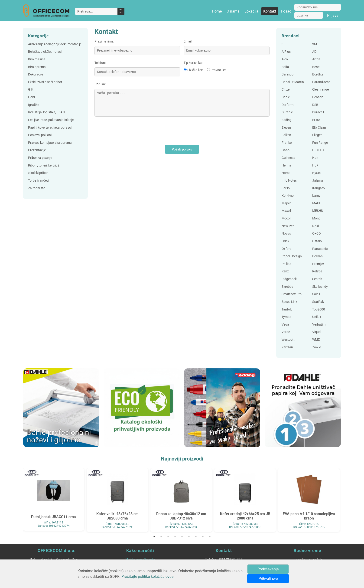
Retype (317, 271)
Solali (316, 294)
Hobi (31, 97)
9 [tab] (210, 536)
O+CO (317, 234)
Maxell (286, 211)
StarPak (318, 302)
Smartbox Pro (292, 294)
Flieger (317, 135)
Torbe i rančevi (38, 181)
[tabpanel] (54, 499)
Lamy (316, 196)
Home (217, 11)
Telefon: (100, 63)
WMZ (316, 340)
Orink (285, 241)
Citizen (286, 90)
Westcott (288, 340)
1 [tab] (154, 536)
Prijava (333, 15)
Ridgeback (289, 279)
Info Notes (289, 181)
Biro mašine (37, 59)
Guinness (288, 158)
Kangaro (318, 188)
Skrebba (288, 287)
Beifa (285, 67)
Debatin (318, 97)
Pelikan (317, 256)
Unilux (317, 317)
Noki (315, 226)
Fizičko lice (195, 70)
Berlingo (288, 74)
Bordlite (318, 74)
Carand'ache (321, 82)
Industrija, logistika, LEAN (46, 112)
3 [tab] (168, 536)
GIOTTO (318, 150)
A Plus (286, 52)
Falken (286, 135)
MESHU (318, 211)
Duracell (318, 112)
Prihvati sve (268, 579)
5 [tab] (182, 536)
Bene (316, 67)
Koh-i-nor (288, 196)
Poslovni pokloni (40, 135)
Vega (285, 325)
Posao (286, 11)
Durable (287, 112)
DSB (315, 105)
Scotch (317, 279)
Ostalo (317, 241)
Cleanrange (320, 90)
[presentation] (130, 131)
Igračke (33, 105)
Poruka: (100, 84)
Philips (286, 264)
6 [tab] (189, 536)
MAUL (317, 203)
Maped (287, 203)
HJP (315, 165)
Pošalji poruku (182, 149)
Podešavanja (268, 569)
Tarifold (287, 309)
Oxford (287, 249)
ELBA (316, 120)
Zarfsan (287, 347)
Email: (188, 41)
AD (314, 52)
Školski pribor (38, 173)
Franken (288, 143)
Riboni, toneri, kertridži (44, 165)
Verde (286, 332)
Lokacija (251, 11)
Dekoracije (36, 74)
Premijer (318, 264)
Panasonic (320, 249)
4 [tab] (175, 536)
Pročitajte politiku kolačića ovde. (148, 577)
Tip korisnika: (193, 63)
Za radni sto (37, 188)
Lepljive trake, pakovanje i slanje (51, 120)
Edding (287, 120)
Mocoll (286, 218)
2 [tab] (161, 536)
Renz (285, 271)
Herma (286, 165)
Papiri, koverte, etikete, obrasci (50, 128)
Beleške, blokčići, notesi (45, 52)
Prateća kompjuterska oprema (50, 143)
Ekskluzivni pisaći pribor (45, 82)
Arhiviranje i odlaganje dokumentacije (55, 44)
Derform (288, 105)
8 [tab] (203, 536)
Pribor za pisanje (40, 158)
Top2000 (319, 309)
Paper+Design (292, 256)
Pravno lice (218, 70)
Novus (286, 234)
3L (283, 44)
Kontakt (270, 11)
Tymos (286, 317)
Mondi (317, 218)
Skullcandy (320, 287)
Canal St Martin (293, 82)
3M (315, 44)
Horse (286, 173)
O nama (233, 11)
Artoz (316, 59)
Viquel (317, 332)
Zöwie (317, 347)
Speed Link (289, 302)
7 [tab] (196, 536)
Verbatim (319, 325)
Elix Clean (319, 128)
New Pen (288, 226)
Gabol (286, 150)
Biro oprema (37, 67)
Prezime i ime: (104, 41)
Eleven (286, 128)
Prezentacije (37, 150)
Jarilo (286, 188)
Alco (285, 59)
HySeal (317, 173)
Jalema (318, 181)
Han (315, 158)
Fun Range (320, 143)
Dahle (286, 97)
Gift (31, 90)
